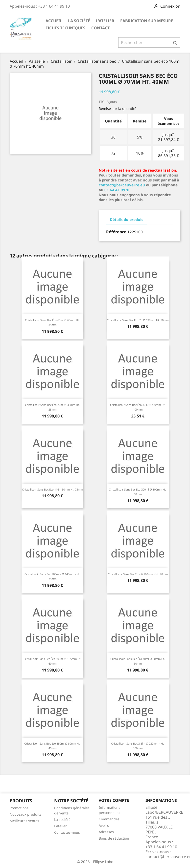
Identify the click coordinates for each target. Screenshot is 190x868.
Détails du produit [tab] (126, 219)
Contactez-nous (67, 832)
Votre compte (114, 800)
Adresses (106, 832)
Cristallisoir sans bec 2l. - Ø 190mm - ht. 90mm (138, 574)
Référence (116, 232)
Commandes (109, 819)
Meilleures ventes (24, 821)
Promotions (19, 808)
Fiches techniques (65, 28)
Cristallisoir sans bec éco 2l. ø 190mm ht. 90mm (138, 320)
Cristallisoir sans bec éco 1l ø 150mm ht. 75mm (52, 489)
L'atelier (105, 21)
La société (79, 21)
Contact (100, 28)
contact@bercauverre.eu (122, 185)
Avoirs (104, 825)
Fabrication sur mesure (147, 21)
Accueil (54, 21)
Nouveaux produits (25, 814)
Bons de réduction (114, 838)
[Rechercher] (149, 42)
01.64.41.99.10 (118, 190)
